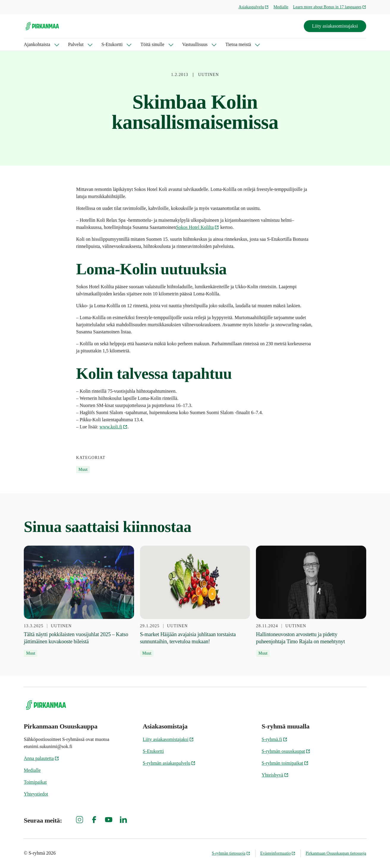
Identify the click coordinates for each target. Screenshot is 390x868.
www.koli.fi (114, 427)
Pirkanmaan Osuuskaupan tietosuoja (336, 853)
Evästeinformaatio (278, 853)
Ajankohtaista (37, 44)
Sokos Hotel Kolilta (198, 227)
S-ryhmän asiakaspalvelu (169, 763)
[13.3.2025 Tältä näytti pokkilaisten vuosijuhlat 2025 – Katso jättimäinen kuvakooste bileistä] (79, 601)
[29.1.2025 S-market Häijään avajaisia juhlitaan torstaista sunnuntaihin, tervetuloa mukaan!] (195, 601)
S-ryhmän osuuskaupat (286, 751)
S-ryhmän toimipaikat (285, 763)
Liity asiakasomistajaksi (335, 26)
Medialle (281, 7)
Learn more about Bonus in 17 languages (330, 7)
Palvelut (76, 44)
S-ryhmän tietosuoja (231, 853)
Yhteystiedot (36, 794)
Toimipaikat (35, 782)
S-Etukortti (112, 44)
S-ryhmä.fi (275, 739)
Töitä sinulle (152, 44)
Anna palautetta (41, 758)
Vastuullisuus (195, 44)
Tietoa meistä (238, 44)
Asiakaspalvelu (254, 7)
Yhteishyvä (275, 775)
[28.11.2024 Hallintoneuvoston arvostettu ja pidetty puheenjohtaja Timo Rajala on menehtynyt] (311, 601)
